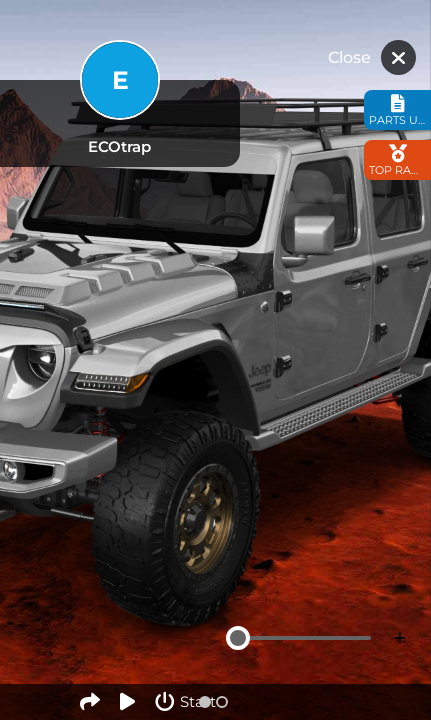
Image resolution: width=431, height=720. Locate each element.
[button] (205, 702)
